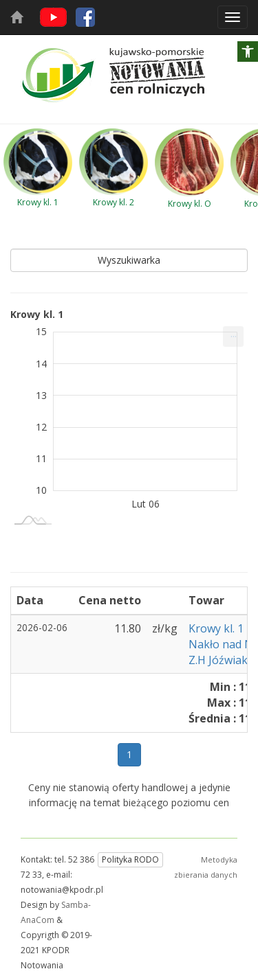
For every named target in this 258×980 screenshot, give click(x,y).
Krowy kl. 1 (216, 628)
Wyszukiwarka (129, 260)
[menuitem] (233, 337)
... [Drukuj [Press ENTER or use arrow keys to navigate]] (234, 333)
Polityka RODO (130, 859)
